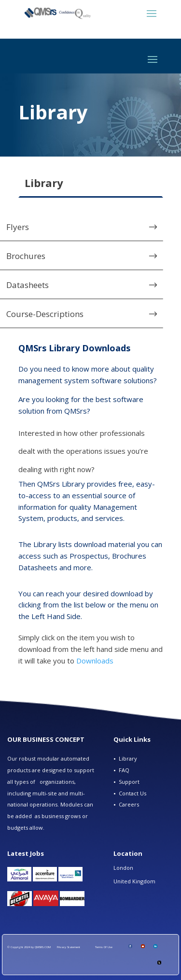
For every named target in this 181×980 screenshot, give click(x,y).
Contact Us (132, 793)
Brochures (26, 256)
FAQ (124, 770)
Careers (129, 804)
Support (129, 782)
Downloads (95, 661)
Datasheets (28, 285)
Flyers (18, 227)
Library (128, 758)
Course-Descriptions (45, 314)
